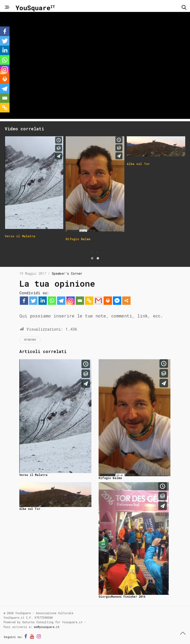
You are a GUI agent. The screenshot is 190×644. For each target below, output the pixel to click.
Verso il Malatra (33, 475)
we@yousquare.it (47, 627)
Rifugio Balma (110, 478)
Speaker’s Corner (67, 273)
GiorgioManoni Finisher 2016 (122, 596)
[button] (92, 258)
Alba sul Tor (30, 509)
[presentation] (93, 252)
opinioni (30, 340)
